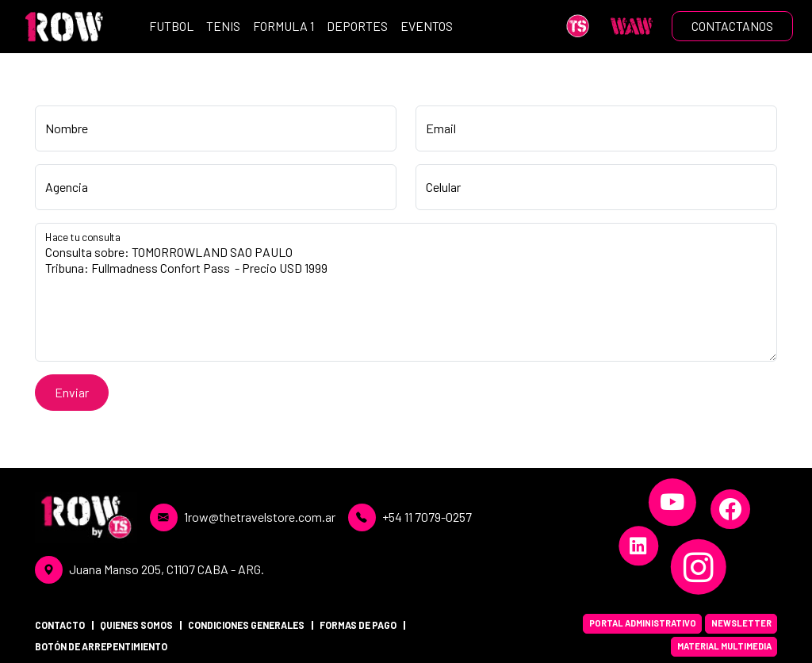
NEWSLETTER (741, 623)
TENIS (223, 26)
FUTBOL (171, 26)
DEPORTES (357, 26)
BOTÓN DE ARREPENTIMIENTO (101, 646)
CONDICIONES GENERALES (246, 625)
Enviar (72, 392)
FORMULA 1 (283, 26)
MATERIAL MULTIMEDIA (724, 646)
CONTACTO (60, 625)
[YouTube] (672, 502)
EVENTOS (427, 26)
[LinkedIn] (638, 546)
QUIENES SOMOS (136, 625)
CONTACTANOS (732, 26)
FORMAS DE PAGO (358, 625)
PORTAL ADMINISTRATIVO (643, 623)
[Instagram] (699, 567)
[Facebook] (730, 509)
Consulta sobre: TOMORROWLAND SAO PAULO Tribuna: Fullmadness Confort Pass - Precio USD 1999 (406, 292)
